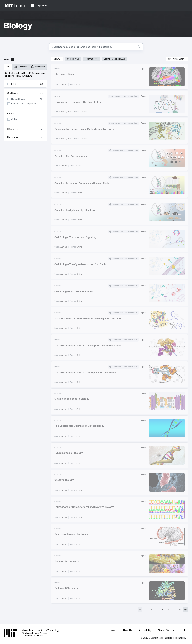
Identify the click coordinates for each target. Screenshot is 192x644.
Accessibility (145, 630)
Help (184, 630)
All (8, 67)
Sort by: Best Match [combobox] (176, 59)
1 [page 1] (146, 610)
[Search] (139, 47)
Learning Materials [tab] (114, 59)
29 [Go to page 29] (180, 610)
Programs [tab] (92, 59)
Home (113, 630)
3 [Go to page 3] (157, 610)
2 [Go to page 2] (151, 610)
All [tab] (57, 59)
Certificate (25, 93)
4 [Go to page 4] (163, 610)
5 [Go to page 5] (168, 610)
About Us (127, 630)
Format (25, 113)
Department (25, 137)
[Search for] (94, 47)
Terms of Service (166, 630)
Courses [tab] (73, 59)
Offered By (25, 129)
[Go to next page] (186, 610)
